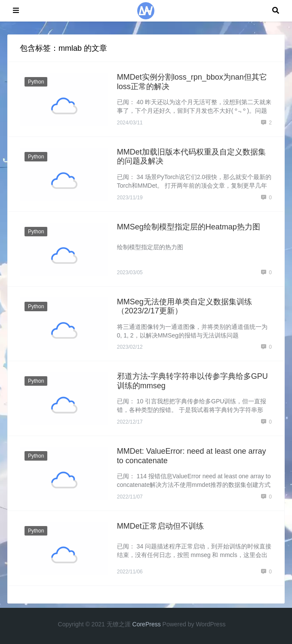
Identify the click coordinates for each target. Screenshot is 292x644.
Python (36, 82)
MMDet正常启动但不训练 (160, 526)
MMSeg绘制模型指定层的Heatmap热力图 (189, 227)
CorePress (147, 624)
